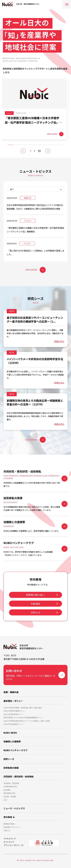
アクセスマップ (10, 839)
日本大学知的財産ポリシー (14, 714)
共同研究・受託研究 (11, 783)
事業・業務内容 (11, 692)
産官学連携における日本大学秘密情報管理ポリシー (24, 718)
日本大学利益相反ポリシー (14, 724)
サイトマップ (9, 842)
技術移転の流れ (10, 793)
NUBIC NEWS (10, 733)
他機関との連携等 (12, 741)
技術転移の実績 (11, 768)
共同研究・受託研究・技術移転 (19, 776)
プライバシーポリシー (12, 845)
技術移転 (7, 790)
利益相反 (36, 604)
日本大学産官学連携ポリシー (15, 711)
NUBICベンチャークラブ (15, 750)
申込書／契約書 (10, 796)
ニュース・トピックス (14, 808)
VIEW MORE (35, 270)
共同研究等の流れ (10, 787)
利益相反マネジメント (12, 827)
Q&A (5, 800)
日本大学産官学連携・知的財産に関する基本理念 (23, 708)
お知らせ (36, 612)
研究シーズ (9, 759)
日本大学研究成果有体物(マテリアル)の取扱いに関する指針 (27, 721)
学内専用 (8, 817)
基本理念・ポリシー (13, 701)
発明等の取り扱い (35, 595)
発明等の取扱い (10, 824)
